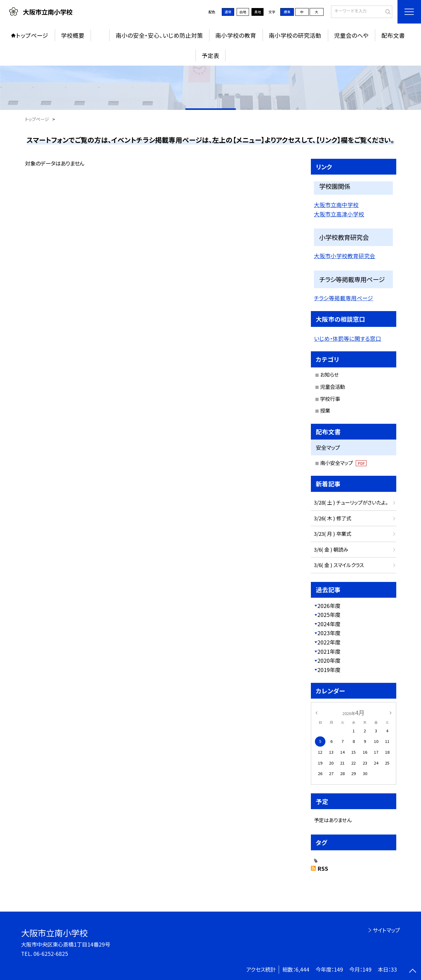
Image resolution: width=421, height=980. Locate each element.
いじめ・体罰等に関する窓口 (348, 338)
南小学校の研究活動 (295, 35)
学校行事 (330, 399)
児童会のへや (351, 35)
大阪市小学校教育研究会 (345, 256)
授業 (325, 410)
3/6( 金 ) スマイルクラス (339, 565)
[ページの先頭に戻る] (413, 972)
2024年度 (329, 624)
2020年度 (329, 660)
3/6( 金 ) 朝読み (331, 549)
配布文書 (393, 35)
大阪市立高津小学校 (339, 214)
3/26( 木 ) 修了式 (333, 518)
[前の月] (316, 712)
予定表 (210, 55)
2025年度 (329, 615)
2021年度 (329, 651)
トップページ (32, 35)
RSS (323, 868)
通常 (228, 12)
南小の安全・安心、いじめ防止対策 (159, 35)
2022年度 (329, 642)
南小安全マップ (343, 463)
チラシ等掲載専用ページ (344, 298)
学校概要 (73, 35)
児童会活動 (333, 387)
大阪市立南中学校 (336, 205)
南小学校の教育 (236, 35)
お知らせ (329, 375)
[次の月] (390, 712)
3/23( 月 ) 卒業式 (333, 534)
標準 (287, 12)
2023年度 (329, 633)
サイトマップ (386, 930)
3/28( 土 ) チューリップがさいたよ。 (351, 502)
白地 (243, 12)
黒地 (258, 12)
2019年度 (329, 670)
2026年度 (329, 606)
